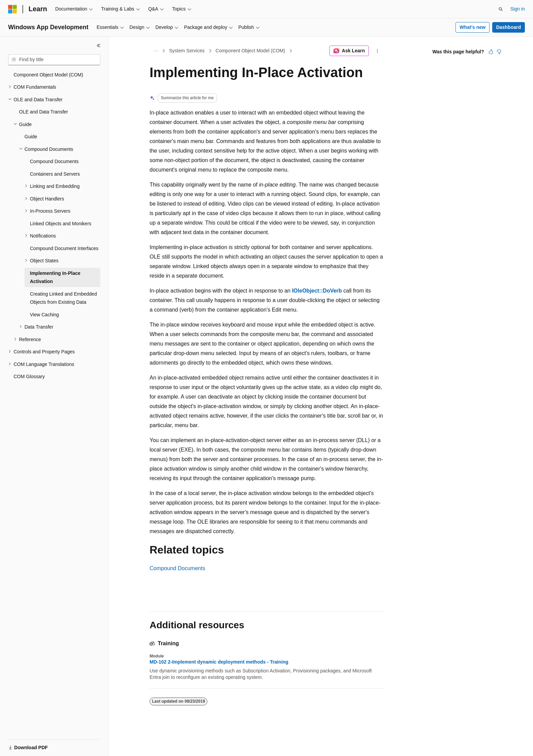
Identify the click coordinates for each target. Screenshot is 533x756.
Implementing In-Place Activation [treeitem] (55, 277)
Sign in (518, 9)
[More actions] (377, 51)
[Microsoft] (13, 9)
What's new (472, 27)
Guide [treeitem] (31, 137)
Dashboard (508, 27)
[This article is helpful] (491, 52)
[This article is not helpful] (499, 52)
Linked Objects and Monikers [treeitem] (61, 224)
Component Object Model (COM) (250, 51)
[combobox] (54, 60)
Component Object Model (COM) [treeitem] (48, 75)
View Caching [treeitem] (44, 315)
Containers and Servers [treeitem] (55, 174)
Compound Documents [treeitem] (54, 161)
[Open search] (501, 9)
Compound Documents (177, 568)
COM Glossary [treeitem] (29, 376)
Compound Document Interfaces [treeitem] (64, 248)
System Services (187, 51)
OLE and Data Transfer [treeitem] (44, 112)
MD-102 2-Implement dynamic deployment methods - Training (219, 662)
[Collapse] (99, 46)
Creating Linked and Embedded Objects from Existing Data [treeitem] (63, 298)
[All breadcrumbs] (156, 51)
